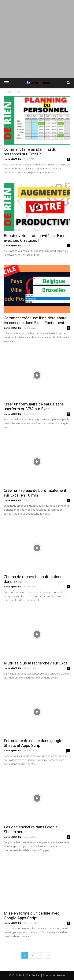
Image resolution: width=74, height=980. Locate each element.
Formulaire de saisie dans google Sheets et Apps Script (33, 743)
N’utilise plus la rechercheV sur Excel (36, 663)
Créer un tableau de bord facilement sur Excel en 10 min (35, 493)
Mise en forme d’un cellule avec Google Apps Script (32, 916)
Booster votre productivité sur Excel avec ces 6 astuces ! (35, 238)
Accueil (8, 92)
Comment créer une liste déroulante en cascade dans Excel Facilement (35, 320)
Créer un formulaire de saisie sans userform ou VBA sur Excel (34, 407)
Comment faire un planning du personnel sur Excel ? (30, 152)
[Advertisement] (37, 39)
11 (68, 751)
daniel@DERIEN (12, 159)
